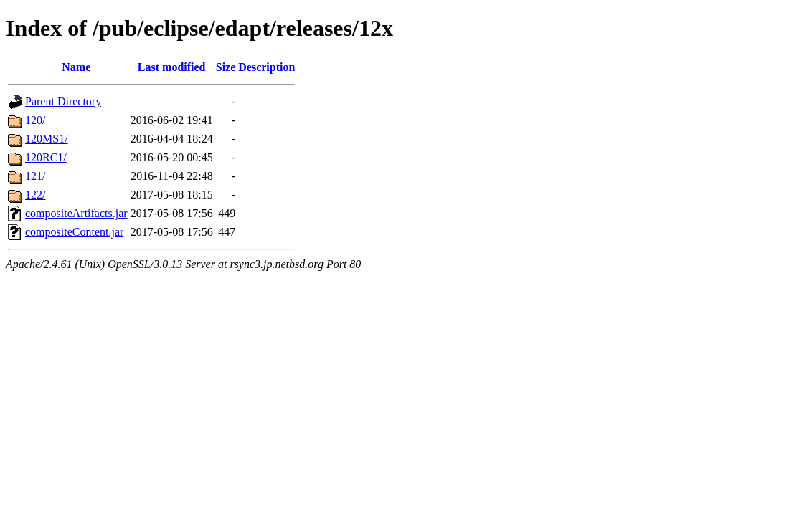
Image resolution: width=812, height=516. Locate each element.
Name (76, 67)
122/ (35, 195)
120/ (35, 120)
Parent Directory (63, 101)
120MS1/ (47, 139)
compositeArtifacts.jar (76, 213)
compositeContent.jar (74, 232)
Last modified (172, 67)
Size (226, 67)
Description (266, 67)
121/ (35, 176)
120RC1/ (46, 157)
